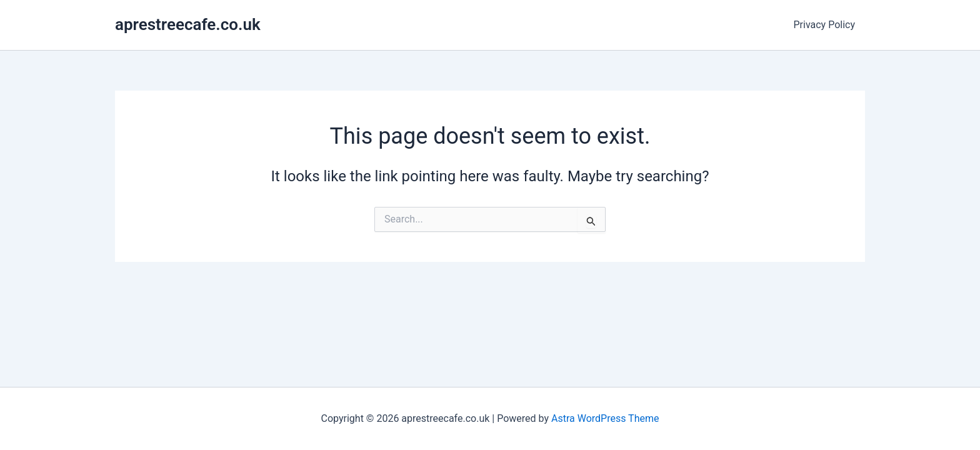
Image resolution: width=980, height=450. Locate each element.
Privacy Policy (825, 25)
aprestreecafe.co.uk (188, 24)
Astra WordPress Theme (605, 418)
